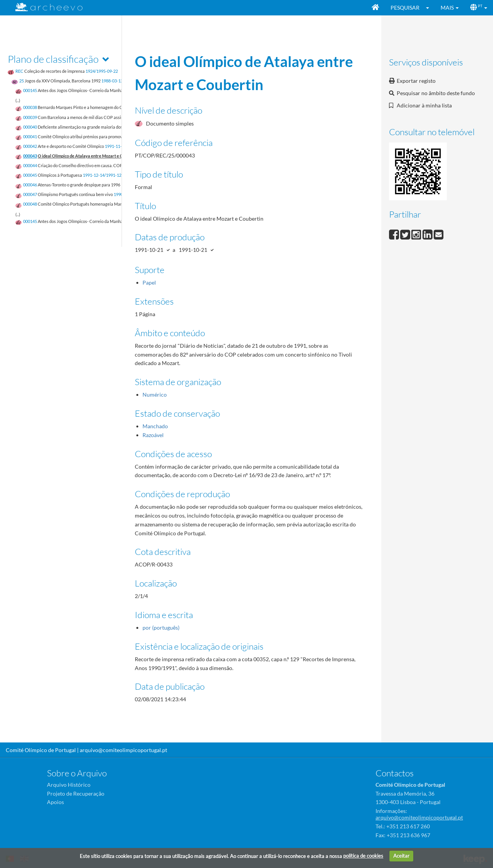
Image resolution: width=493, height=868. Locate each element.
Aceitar (401, 856)
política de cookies (363, 856)
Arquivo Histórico (69, 785)
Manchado (155, 426)
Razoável (153, 435)
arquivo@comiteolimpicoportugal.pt (123, 750)
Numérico (155, 395)
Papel (149, 282)
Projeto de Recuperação (76, 793)
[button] (430, 8)
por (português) (161, 628)
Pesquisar (405, 8)
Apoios (55, 802)
